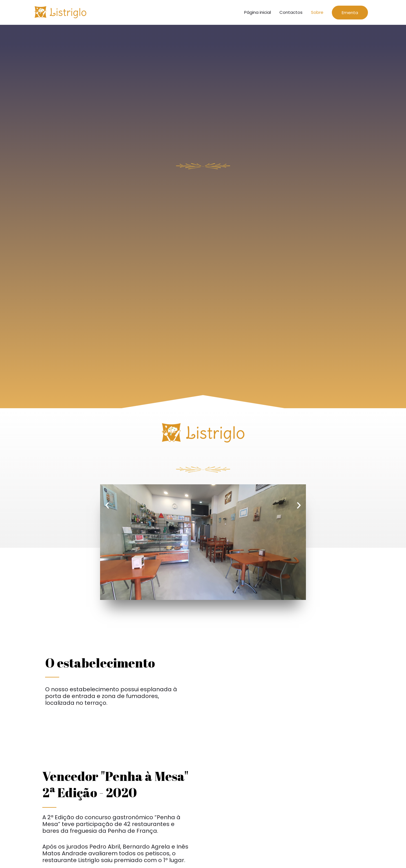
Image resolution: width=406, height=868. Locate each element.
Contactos (291, 13)
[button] (107, 507)
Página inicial (258, 13)
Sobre (317, 13)
